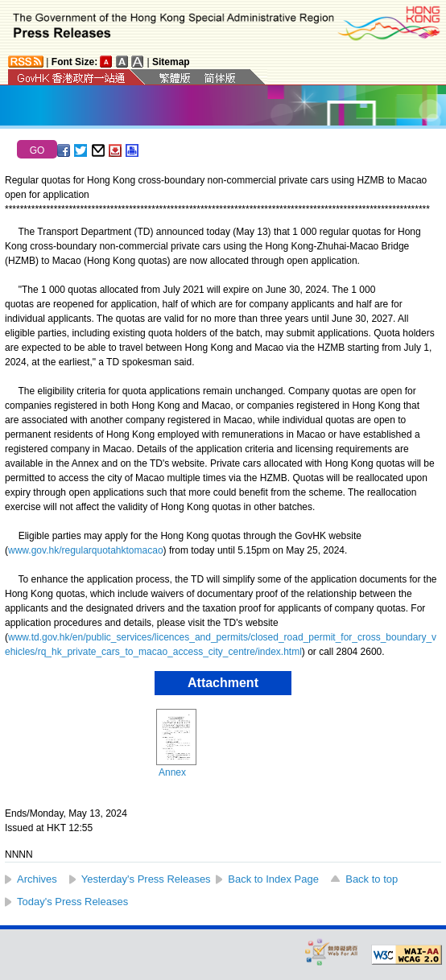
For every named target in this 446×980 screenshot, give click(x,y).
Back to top (372, 879)
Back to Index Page (273, 879)
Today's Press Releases (72, 902)
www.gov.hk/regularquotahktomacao (86, 550)
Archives (37, 879)
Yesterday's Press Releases (146, 879)
